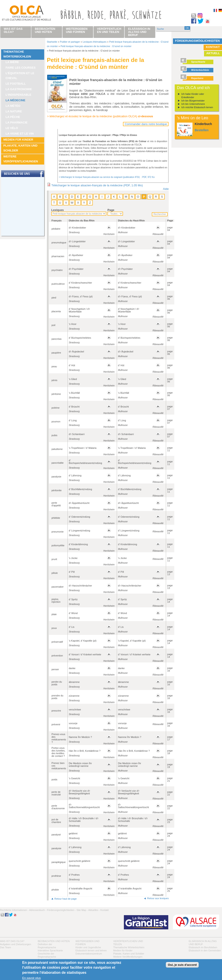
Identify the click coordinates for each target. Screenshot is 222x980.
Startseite (52, 42)
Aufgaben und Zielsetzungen (16, 944)
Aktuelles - (94, 910)
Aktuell (213, 53)
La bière (12, 62)
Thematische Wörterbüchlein (17, 54)
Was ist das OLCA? (12, 941)
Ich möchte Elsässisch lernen (197, 107)
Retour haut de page (65, 899)
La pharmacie (17, 122)
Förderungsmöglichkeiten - (61, 910)
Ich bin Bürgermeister (193, 101)
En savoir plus (32, 978)
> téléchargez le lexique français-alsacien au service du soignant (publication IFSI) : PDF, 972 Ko (107, 177)
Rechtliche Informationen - (14, 910)
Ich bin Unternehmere (193, 104)
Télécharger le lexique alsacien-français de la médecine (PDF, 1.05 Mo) (97, 185)
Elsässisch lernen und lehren (91, 950)
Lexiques (57, 210)
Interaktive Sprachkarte (50, 950)
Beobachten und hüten (54, 941)
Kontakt (213, 47)
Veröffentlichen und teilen (109, 30)
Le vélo (12, 128)
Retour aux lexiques (158, 898)
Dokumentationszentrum (89, 954)
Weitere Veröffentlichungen (21, 159)
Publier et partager (70, 42)
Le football (16, 84)
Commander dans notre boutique (146, 124)
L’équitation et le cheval (20, 76)
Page (111, 210)
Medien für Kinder (18, 140)
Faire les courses (21, 68)
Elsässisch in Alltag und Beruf (139, 32)
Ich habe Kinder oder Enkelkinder (193, 96)
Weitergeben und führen (77, 30)
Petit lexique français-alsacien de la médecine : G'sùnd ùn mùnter (96, 46)
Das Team (5, 947)
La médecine (15, 100)
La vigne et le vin (20, 134)
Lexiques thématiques (94, 42)
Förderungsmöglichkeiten (198, 41)
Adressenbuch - (38, 910)
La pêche (13, 117)
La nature (14, 111)
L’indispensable (18, 95)
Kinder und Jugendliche (88, 947)
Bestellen (202, 130)
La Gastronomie (19, 89)
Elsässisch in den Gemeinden (205, 950)
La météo (13, 106)
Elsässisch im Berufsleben (203, 947)
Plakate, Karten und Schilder (20, 148)
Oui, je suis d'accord (182, 965)
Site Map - (82, 910)
